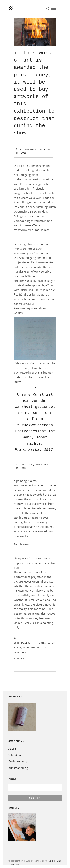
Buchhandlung (18, 755)
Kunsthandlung (18, 762)
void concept (32, 641)
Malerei (26, 637)
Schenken (15, 749)
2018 (17, 637)
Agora (12, 742)
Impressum (15, 858)
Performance (42, 637)
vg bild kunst (55, 855)
